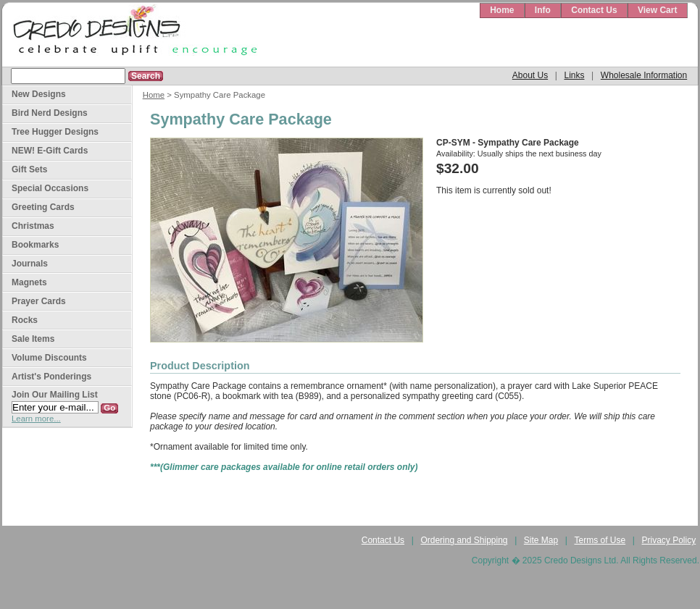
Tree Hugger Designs (55, 132)
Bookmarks (35, 245)
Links (574, 75)
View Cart (657, 10)
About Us (530, 75)
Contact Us (594, 10)
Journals (30, 264)
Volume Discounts (49, 358)
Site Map (541, 540)
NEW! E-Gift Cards (50, 151)
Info (543, 10)
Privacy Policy (669, 540)
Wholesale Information (644, 75)
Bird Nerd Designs (50, 113)
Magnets (29, 282)
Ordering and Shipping (464, 540)
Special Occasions (50, 188)
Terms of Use (600, 540)
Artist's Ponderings (51, 377)
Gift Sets (29, 169)
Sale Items (33, 339)
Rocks (25, 320)
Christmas (33, 226)
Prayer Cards (39, 301)
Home (502, 10)
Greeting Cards (43, 207)
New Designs (39, 94)
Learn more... (36, 419)
